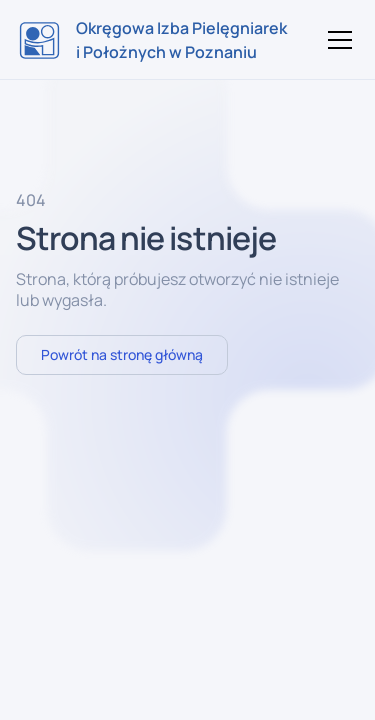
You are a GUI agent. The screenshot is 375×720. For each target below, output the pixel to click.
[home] (153, 40)
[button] (336, 40)
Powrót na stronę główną (122, 354)
